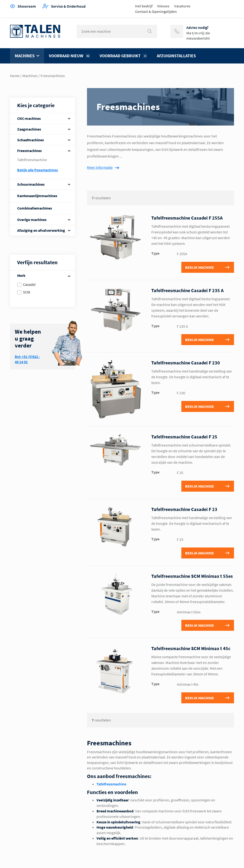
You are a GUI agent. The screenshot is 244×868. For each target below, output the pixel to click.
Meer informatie (100, 167)
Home (15, 76)
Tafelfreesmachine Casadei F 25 (184, 437)
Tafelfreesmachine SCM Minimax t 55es (192, 576)
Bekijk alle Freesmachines (38, 170)
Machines (25, 56)
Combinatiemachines (35, 208)
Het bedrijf (144, 6)
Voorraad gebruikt (123, 56)
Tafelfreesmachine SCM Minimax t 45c (191, 648)
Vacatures (182, 6)
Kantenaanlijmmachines (37, 196)
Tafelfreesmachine (32, 160)
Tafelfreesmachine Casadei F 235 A (187, 290)
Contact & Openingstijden (156, 11)
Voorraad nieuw (69, 56)
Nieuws (163, 6)
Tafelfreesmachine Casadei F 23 (184, 509)
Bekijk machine (200, 267)
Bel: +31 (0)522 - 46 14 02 (27, 359)
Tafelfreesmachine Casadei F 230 (186, 363)
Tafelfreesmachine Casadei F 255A (187, 218)
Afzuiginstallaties (176, 56)
